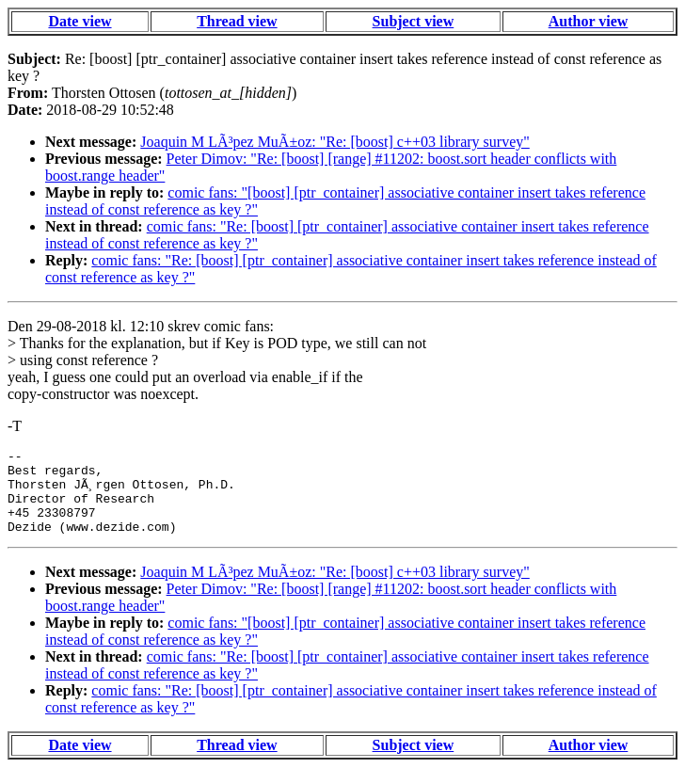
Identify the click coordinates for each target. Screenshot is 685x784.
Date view (80, 21)
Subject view (414, 21)
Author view (589, 21)
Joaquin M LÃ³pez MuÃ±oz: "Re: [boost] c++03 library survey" (335, 142)
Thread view (237, 21)
